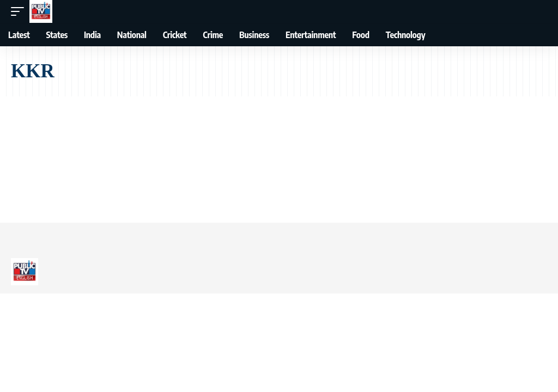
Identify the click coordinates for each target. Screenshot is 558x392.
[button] (20, 11)
